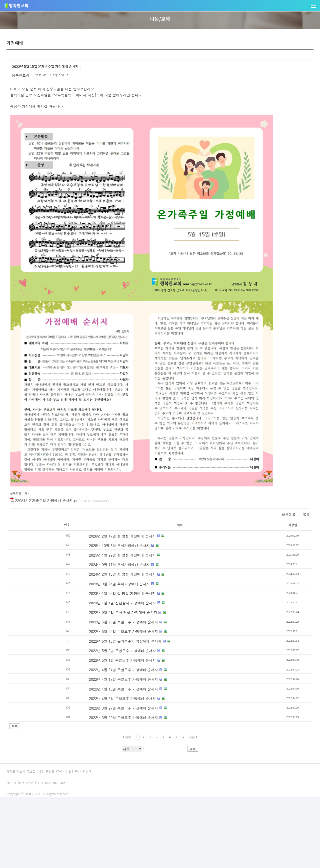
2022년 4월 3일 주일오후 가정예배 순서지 (94, 763)
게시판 (111, 76)
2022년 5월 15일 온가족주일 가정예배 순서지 (97, 706)
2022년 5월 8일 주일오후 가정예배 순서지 (94, 715)
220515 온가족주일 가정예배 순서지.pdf (80, 565)
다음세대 (198, 9)
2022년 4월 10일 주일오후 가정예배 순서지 (95, 754)
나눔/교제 (234, 9)
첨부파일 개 (36, 558)
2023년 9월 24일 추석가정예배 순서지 (91, 648)
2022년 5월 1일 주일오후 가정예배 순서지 (94, 725)
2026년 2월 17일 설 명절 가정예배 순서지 (94, 601)
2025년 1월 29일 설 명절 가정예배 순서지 (94, 620)
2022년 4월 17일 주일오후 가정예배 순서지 (95, 744)
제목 (158, 589)
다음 (192, 802)
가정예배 (56, 76)
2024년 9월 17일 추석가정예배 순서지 (91, 629)
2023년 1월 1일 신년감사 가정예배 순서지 (94, 667)
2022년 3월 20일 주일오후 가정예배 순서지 (95, 782)
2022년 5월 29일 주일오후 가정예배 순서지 (95, 687)
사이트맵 (85, 839)
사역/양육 (164, 9)
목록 (290, 579)
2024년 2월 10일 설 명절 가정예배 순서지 (94, 639)
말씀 (129, 9)
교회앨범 (29, 76)
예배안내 (24, 839)
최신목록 (272, 579)
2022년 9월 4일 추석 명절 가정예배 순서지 (95, 677)
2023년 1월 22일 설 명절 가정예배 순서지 (94, 658)
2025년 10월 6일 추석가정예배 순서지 (91, 610)
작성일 (277, 589)
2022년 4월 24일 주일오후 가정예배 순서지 (95, 735)
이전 (128, 802)
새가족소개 (84, 76)
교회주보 (44, 839)
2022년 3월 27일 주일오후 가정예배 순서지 (95, 773)
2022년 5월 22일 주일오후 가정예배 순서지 (95, 696)
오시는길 (65, 839)
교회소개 (93, 9)
